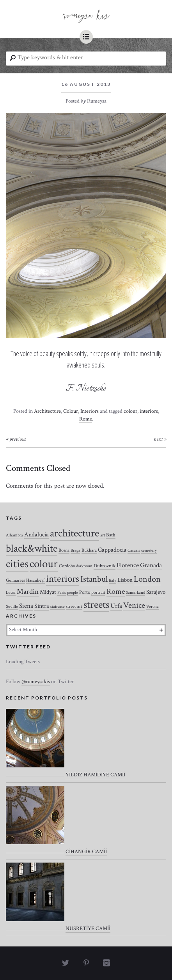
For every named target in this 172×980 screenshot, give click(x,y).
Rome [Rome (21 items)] (116, 591)
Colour (71, 411)
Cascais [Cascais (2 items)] (134, 550)
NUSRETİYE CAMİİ (88, 929)
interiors (149, 411)
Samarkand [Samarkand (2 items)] (136, 593)
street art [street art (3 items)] (74, 606)
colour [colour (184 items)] (44, 564)
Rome (86, 419)
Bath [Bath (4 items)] (111, 535)
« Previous (16, 439)
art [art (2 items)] (103, 535)
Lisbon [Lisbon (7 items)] (125, 580)
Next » (160, 439)
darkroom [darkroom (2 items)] (84, 566)
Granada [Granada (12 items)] (151, 565)
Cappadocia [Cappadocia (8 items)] (112, 550)
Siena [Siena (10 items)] (26, 606)
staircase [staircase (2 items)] (58, 607)
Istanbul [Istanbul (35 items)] (94, 579)
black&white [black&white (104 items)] (32, 549)
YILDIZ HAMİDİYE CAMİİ (95, 775)
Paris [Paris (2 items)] (62, 593)
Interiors (90, 411)
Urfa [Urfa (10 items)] (116, 606)
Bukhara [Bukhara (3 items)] (89, 550)
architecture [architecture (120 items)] (74, 533)
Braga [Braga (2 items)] (75, 550)
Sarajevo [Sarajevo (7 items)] (156, 592)
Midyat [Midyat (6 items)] (48, 592)
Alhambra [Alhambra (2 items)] (14, 535)
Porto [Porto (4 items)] (85, 592)
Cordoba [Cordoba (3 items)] (67, 566)
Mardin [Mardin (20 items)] (28, 592)
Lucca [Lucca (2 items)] (11, 593)
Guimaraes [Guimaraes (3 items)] (15, 580)
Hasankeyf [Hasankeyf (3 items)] (35, 580)
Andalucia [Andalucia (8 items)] (36, 534)
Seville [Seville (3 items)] (12, 606)
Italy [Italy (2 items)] (113, 581)
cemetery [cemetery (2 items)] (149, 550)
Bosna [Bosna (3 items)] (64, 550)
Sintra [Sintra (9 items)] (42, 606)
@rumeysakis (36, 682)
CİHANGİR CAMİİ (86, 852)
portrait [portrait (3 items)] (98, 592)
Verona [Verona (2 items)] (152, 607)
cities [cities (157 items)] (17, 564)
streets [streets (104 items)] (96, 605)
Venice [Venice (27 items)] (134, 605)
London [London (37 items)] (147, 579)
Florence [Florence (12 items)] (128, 565)
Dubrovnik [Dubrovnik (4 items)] (105, 566)
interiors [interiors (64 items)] (63, 579)
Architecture (47, 411)
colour (130, 411)
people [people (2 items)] (73, 593)
